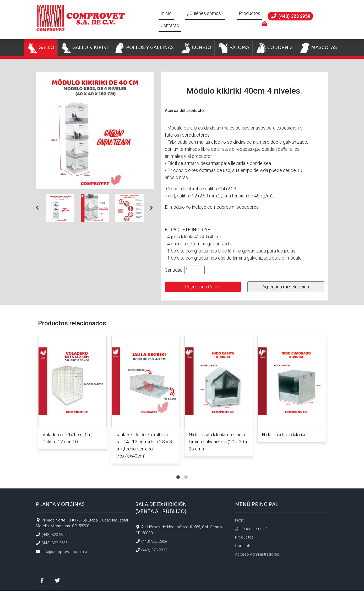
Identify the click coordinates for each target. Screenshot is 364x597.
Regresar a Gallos (203, 287)
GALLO (41, 48)
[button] (37, 208)
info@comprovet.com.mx (64, 552)
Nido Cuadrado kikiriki (283, 435)
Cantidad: (174, 270)
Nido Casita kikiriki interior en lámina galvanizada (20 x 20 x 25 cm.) (218, 442)
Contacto (170, 25)
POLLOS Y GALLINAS (144, 48)
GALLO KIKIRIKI (84, 48)
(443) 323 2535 (55, 543)
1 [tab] (178, 472)
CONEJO (196, 48)
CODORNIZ (274, 48)
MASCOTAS (318, 48)
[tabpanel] (72, 394)
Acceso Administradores (257, 554)
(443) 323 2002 (154, 550)
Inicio (166, 13)
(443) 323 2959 (55, 535)
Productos (249, 13)
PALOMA (233, 48)
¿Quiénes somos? (205, 13)
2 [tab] (186, 472)
